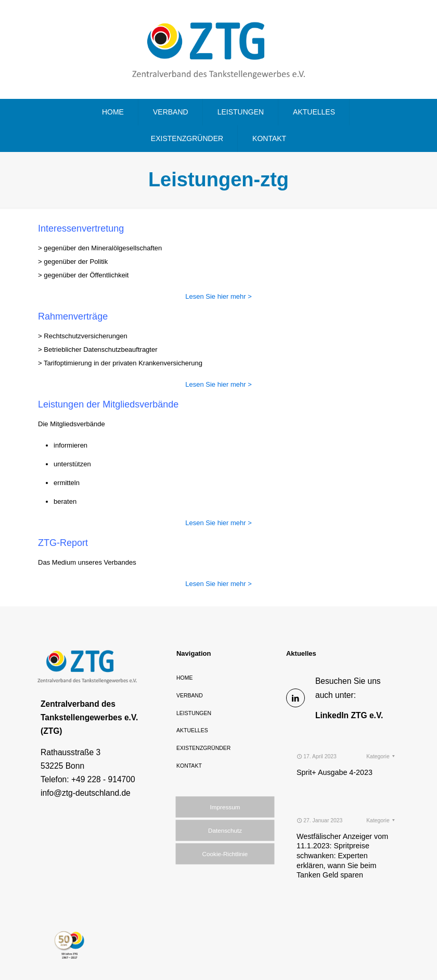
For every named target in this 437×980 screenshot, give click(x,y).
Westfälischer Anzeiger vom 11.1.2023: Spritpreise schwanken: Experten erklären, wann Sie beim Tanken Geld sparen (342, 832)
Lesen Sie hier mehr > (219, 296)
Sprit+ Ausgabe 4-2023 (335, 749)
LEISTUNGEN (194, 713)
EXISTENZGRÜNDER (203, 748)
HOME (185, 678)
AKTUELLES (192, 730)
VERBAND (190, 695)
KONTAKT (189, 766)
